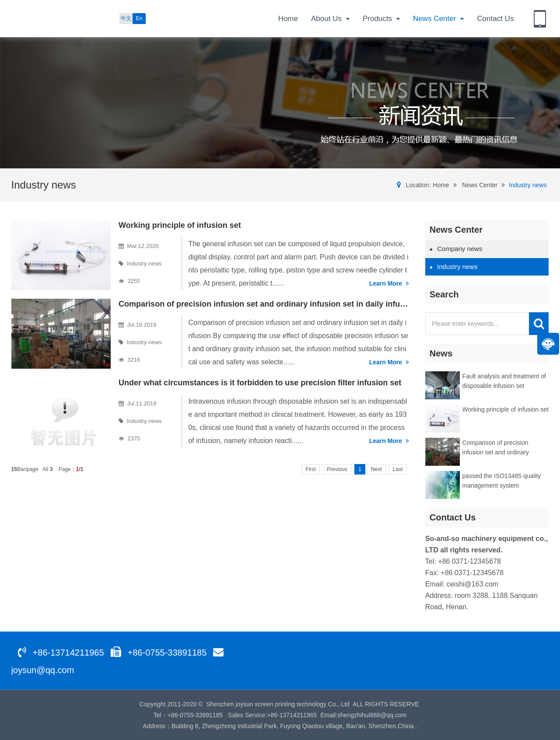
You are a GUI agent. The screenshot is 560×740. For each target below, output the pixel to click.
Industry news (528, 185)
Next (376, 469)
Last (398, 469)
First (310, 469)
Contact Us (495, 19)
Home (288, 19)
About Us (330, 19)
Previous (337, 469)
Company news (456, 249)
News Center (438, 19)
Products (381, 19)
